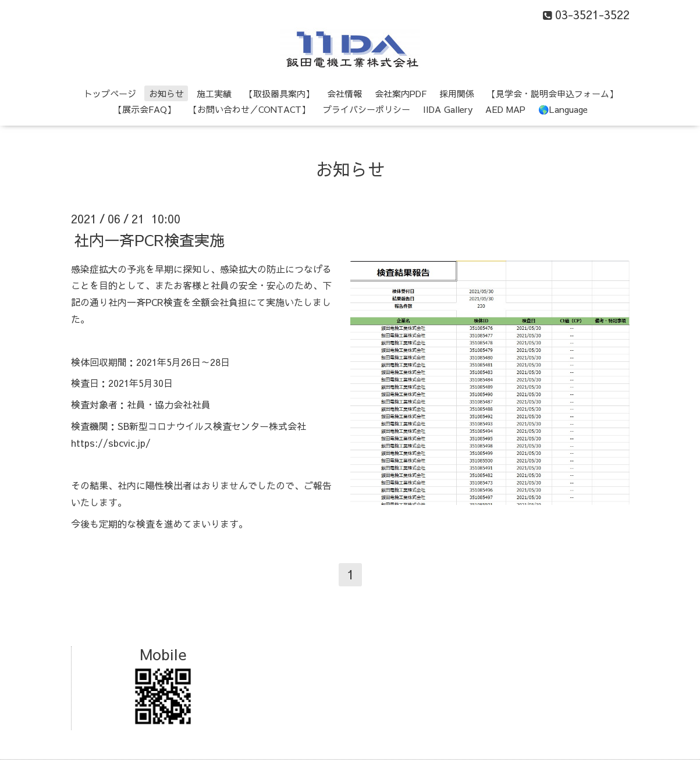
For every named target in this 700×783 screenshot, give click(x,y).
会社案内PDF (401, 93)
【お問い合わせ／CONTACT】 (249, 109)
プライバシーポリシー (367, 109)
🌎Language (563, 109)
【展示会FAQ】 (145, 109)
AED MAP (505, 109)
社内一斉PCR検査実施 (149, 239)
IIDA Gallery (448, 109)
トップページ (110, 93)
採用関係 (457, 93)
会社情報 (344, 93)
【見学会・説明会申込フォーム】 (552, 93)
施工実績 (214, 93)
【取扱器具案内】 (279, 93)
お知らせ (166, 93)
